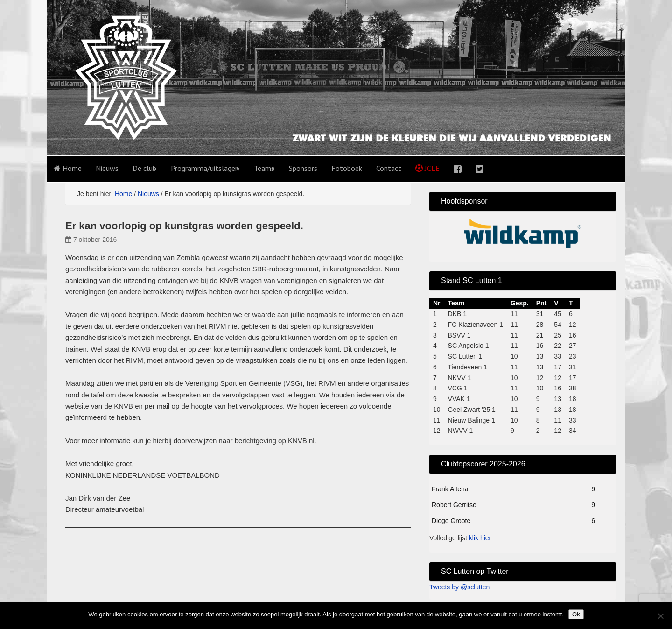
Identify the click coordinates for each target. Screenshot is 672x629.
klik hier (480, 538)
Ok (576, 614)
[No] (660, 616)
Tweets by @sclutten (459, 587)
